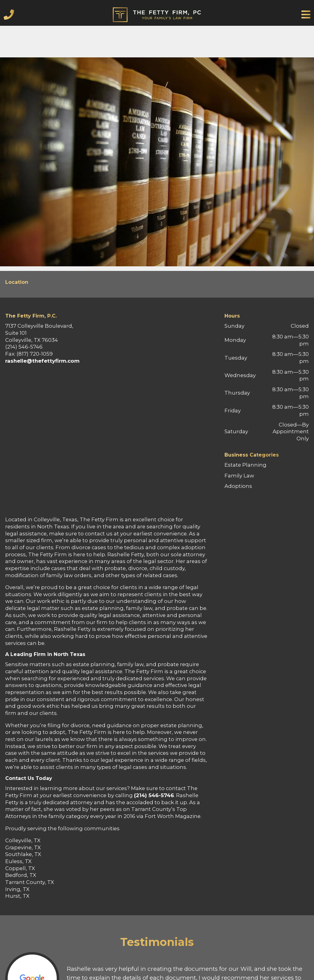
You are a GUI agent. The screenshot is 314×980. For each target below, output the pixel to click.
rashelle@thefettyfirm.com (42, 361)
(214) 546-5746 (154, 795)
